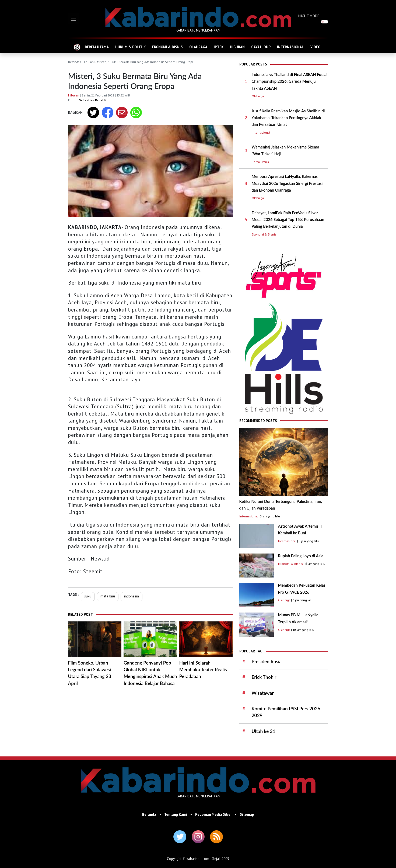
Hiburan (88, 62)
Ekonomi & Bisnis (264, 234)
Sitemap (247, 814)
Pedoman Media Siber (213, 814)
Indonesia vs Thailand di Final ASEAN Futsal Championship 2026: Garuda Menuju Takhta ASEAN (290, 81)
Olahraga (258, 96)
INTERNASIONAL (290, 47)
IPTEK (219, 47)
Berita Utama (260, 162)
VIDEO (315, 47)
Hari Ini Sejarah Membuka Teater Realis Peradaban (203, 670)
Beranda (74, 62)
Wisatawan (263, 693)
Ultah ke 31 (264, 731)
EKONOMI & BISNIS (167, 47)
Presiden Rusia (267, 661)
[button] (73, 19)
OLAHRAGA (198, 47)
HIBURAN (237, 47)
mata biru (108, 596)
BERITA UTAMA (97, 47)
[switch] (325, 22)
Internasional (261, 132)
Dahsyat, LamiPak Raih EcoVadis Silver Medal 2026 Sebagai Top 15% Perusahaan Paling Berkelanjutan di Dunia (288, 220)
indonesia (132, 596)
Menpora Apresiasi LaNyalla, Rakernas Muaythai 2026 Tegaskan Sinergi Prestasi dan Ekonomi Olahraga (287, 183)
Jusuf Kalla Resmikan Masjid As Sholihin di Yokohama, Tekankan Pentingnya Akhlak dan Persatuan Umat (288, 118)
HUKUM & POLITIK (130, 47)
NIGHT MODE (309, 16)
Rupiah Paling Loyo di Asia (301, 556)
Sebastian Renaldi (92, 100)
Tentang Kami (176, 814)
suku (88, 596)
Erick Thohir (264, 677)
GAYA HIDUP (261, 47)
